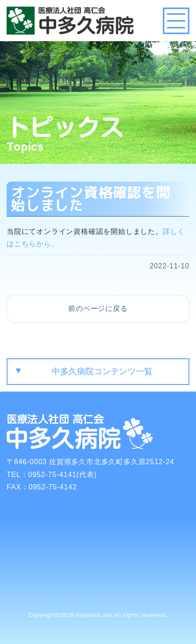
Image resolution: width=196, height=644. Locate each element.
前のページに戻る (98, 308)
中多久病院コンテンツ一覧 (102, 371)
